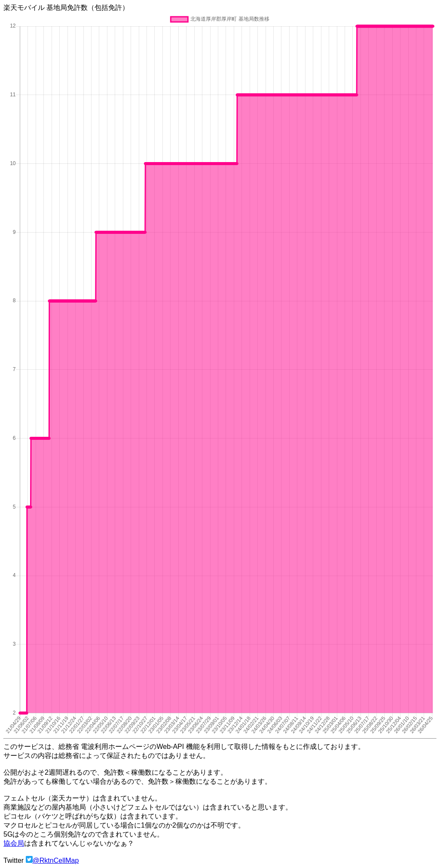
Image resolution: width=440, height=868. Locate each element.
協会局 (14, 843)
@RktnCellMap (56, 860)
